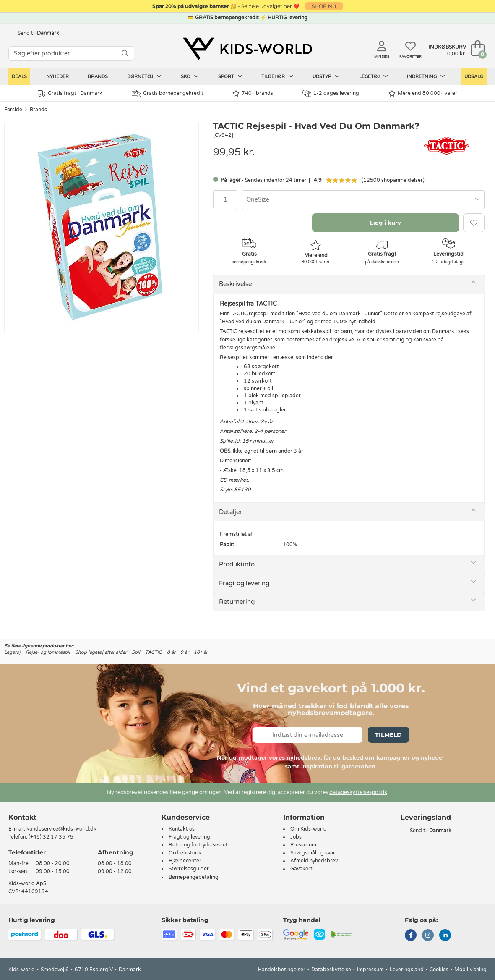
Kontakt (22, 817)
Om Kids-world (309, 829)
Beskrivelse (235, 284)
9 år (185, 652)
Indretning (426, 76)
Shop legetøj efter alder (101, 652)
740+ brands (253, 93)
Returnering (237, 602)
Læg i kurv (386, 223)
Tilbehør (277, 76)
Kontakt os (182, 829)
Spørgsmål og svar (313, 853)
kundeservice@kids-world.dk (61, 829)
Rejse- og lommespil (48, 652)
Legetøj (374, 76)
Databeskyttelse (331, 970)
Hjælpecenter (185, 861)
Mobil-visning (470, 970)
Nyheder (57, 77)
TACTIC (154, 652)
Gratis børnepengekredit (168, 94)
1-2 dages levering (331, 93)
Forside (13, 110)
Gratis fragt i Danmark (70, 93)
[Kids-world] (247, 49)
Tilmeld (388, 735)
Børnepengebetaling (194, 877)
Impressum (370, 970)
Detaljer (231, 512)
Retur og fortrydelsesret (198, 845)
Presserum (303, 845)
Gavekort (301, 869)
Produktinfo (237, 564)
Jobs (296, 837)
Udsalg (474, 77)
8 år (171, 652)
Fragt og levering (244, 583)
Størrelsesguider (189, 869)
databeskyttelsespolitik (358, 792)
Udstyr (326, 76)
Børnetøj (144, 76)
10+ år (201, 652)
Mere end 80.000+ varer (423, 93)
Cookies (439, 970)
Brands (98, 77)
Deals (19, 77)
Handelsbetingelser (282, 970)
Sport (230, 76)
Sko (190, 76)
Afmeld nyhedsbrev (314, 861)
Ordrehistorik (185, 853)
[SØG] (125, 54)
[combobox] (363, 200)
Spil (136, 652)
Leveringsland (407, 970)
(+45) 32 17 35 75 (51, 837)
